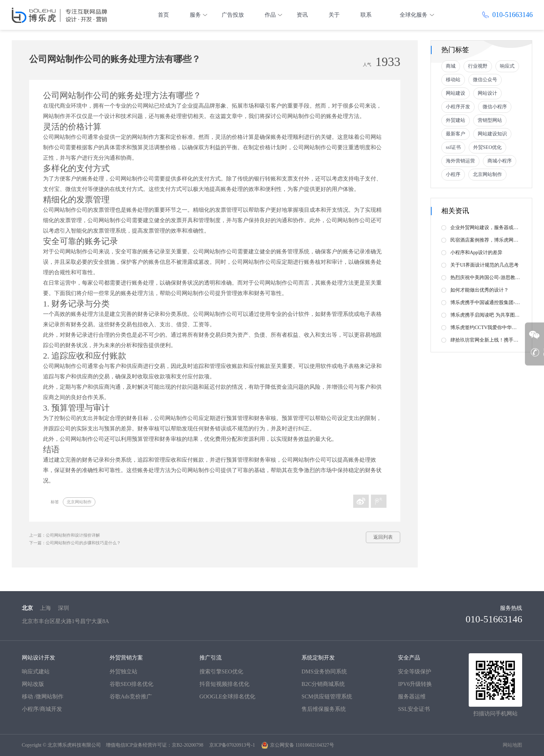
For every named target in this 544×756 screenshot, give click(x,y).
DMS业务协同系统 (324, 671)
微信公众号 (485, 80)
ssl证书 (453, 147)
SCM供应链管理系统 (327, 696)
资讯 (302, 15)
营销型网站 (490, 120)
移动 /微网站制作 (43, 696)
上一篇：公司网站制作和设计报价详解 (65, 535)
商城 (451, 66)
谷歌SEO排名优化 (131, 684)
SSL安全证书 (414, 709)
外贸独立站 (124, 671)
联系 (366, 15)
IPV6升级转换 (415, 684)
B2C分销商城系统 (323, 684)
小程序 (453, 174)
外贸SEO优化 (487, 147)
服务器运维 (412, 696)
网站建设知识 (492, 134)
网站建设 (456, 93)
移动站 (453, 80)
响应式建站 (36, 671)
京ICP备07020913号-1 (232, 745)
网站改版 (33, 684)
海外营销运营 (460, 161)
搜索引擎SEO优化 (221, 671)
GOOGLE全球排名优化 (228, 696)
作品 (270, 15)
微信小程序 (495, 107)
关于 (334, 15)
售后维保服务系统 (324, 709)
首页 (163, 15)
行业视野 (478, 66)
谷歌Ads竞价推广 (131, 696)
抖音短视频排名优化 (224, 684)
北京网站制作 (79, 502)
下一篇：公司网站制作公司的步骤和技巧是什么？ (75, 543)
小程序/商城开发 (42, 709)
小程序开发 (458, 107)
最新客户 (456, 134)
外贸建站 (456, 120)
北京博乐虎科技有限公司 (74, 745)
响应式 (507, 66)
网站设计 (487, 93)
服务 (195, 15)
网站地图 (512, 745)
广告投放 (233, 15)
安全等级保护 (415, 671)
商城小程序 (500, 161)
